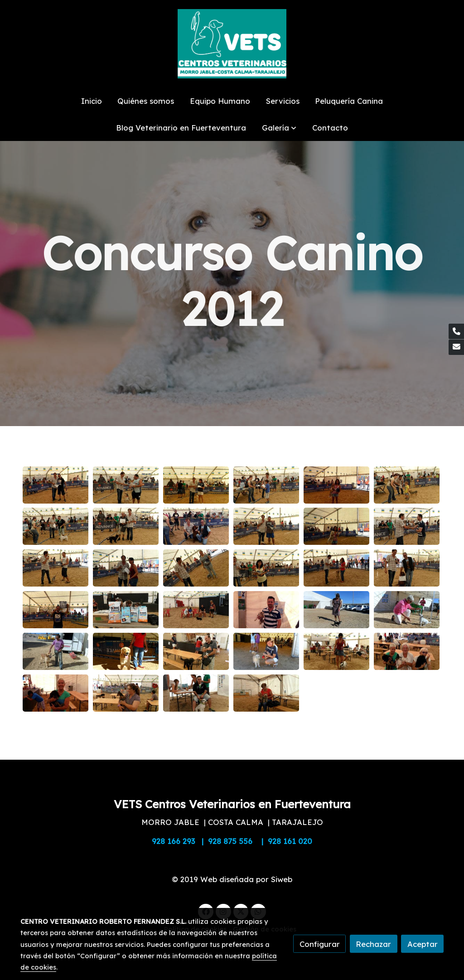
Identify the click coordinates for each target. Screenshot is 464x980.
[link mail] (456, 347)
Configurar (320, 944)
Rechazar (373, 944)
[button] (279, 128)
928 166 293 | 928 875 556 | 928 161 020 (232, 841)
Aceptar (423, 944)
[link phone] (456, 331)
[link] (232, 44)
